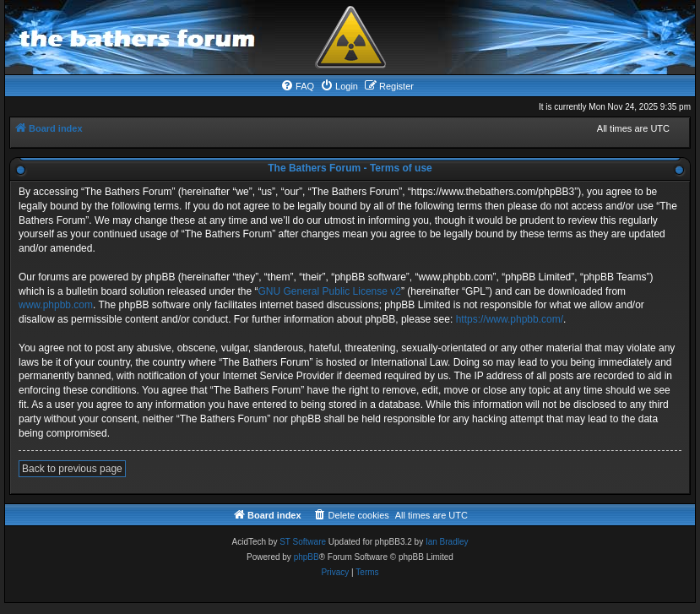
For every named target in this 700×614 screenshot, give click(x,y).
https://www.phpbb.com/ (510, 319)
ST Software (303, 542)
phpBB (307, 557)
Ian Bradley (447, 542)
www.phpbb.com (56, 305)
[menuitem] (297, 86)
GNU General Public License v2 (330, 291)
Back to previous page (72, 469)
